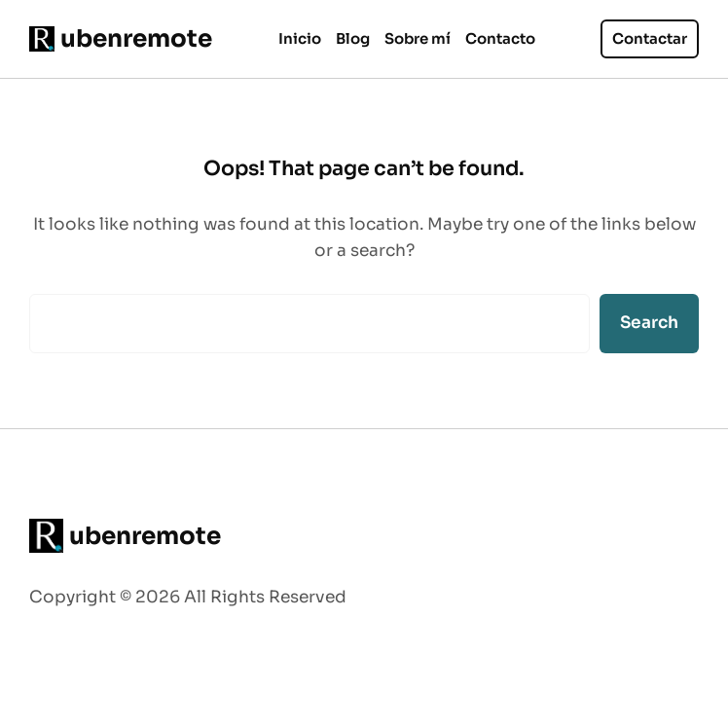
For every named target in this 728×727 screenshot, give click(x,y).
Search (649, 322)
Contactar (650, 38)
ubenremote (136, 38)
